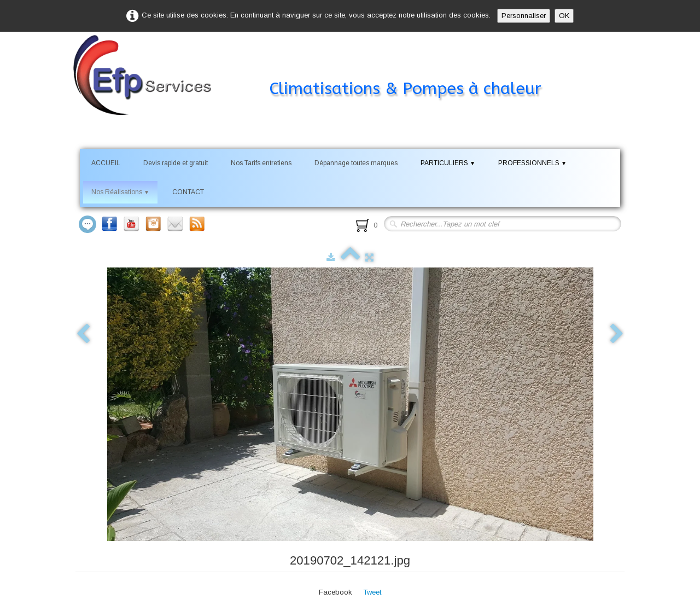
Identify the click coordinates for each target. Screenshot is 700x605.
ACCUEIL (106, 163)
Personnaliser (524, 16)
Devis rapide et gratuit (176, 163)
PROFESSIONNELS (532, 163)
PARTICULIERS (448, 163)
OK (564, 16)
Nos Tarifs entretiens (261, 163)
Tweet (372, 592)
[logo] (323, 68)
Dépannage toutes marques (356, 163)
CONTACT (188, 192)
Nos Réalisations (120, 192)
